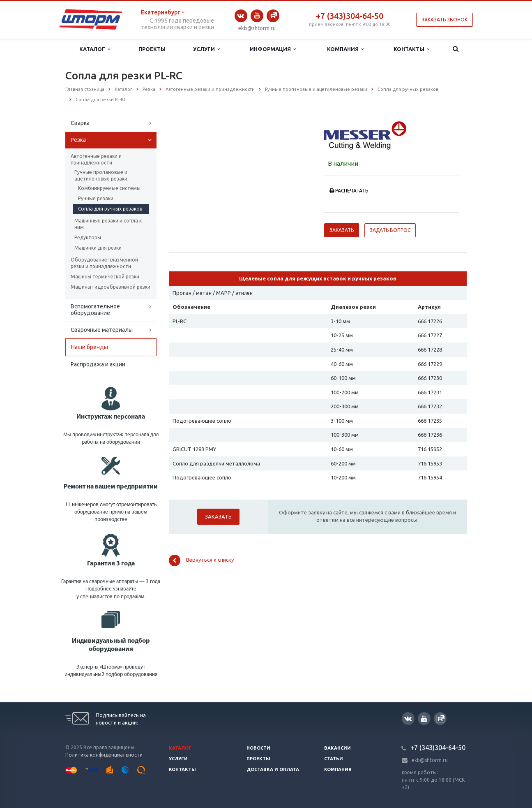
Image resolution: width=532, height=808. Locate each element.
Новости (258, 748)
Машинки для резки (98, 248)
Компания (345, 49)
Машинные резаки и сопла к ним (108, 224)
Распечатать (349, 191)
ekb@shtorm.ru (257, 28)
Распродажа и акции (98, 364)
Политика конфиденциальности (104, 755)
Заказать (342, 230)
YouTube (257, 15)
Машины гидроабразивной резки (111, 287)
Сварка (80, 123)
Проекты (152, 49)
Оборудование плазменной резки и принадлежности (104, 263)
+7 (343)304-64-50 (350, 16)
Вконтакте (241, 16)
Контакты (411, 49)
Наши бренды (90, 347)
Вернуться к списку (201, 560)
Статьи (334, 759)
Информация (273, 49)
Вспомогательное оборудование (95, 310)
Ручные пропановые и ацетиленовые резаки (101, 175)
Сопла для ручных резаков (110, 209)
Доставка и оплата (273, 769)
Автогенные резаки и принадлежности (96, 159)
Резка (78, 140)
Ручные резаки (96, 198)
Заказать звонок (444, 20)
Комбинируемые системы (109, 188)
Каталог (95, 49)
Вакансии (337, 748)
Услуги (206, 49)
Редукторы (88, 237)
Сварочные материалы (102, 330)
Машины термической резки (105, 277)
